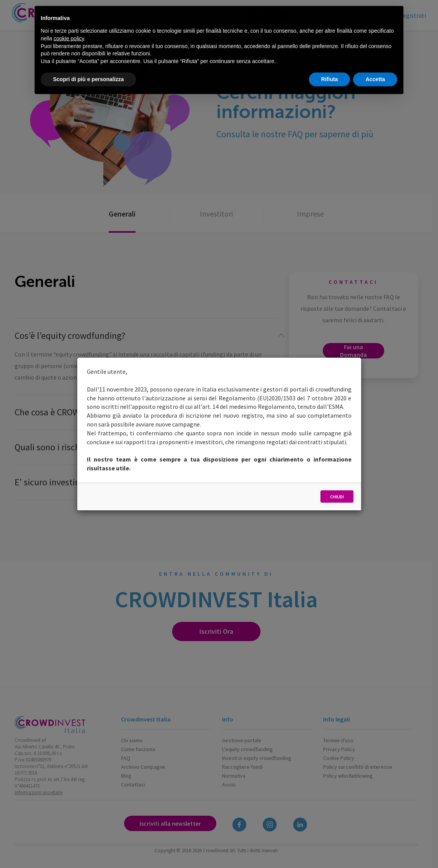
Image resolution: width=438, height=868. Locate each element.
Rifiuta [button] (330, 62)
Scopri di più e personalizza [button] (88, 62)
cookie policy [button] (69, 20)
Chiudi (337, 497)
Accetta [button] (375, 62)
